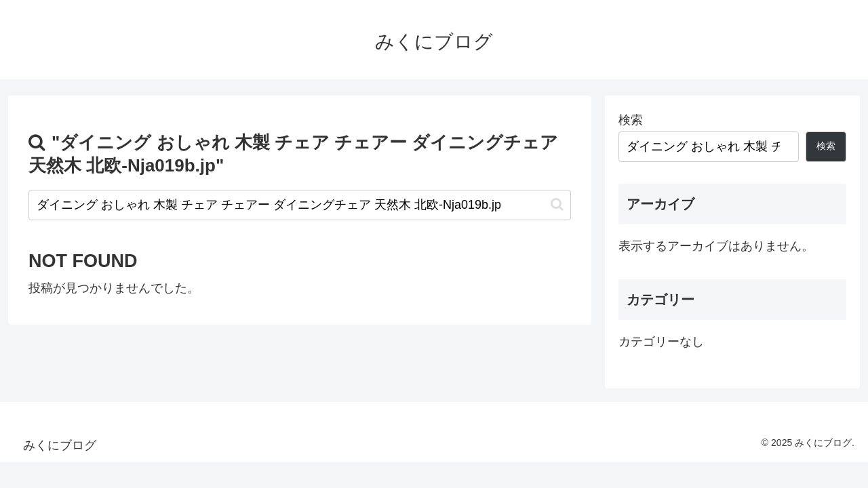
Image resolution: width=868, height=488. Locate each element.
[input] (300, 205)
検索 (631, 120)
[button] (557, 204)
